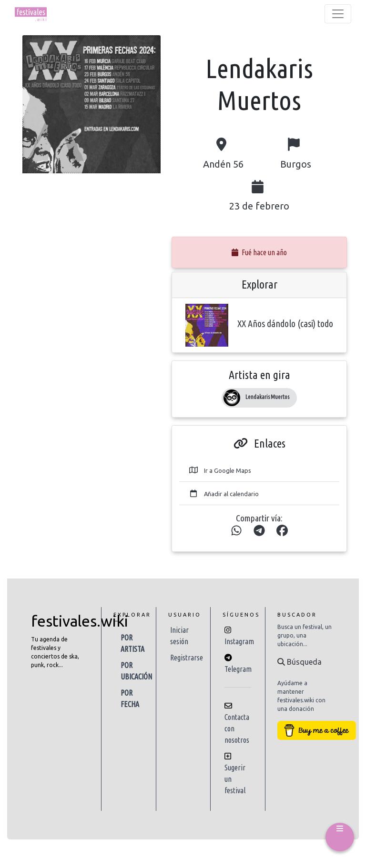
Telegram (238, 669)
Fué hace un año (259, 252)
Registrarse (187, 658)
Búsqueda (300, 662)
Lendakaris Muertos (267, 397)
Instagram (239, 641)
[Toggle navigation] (338, 14)
